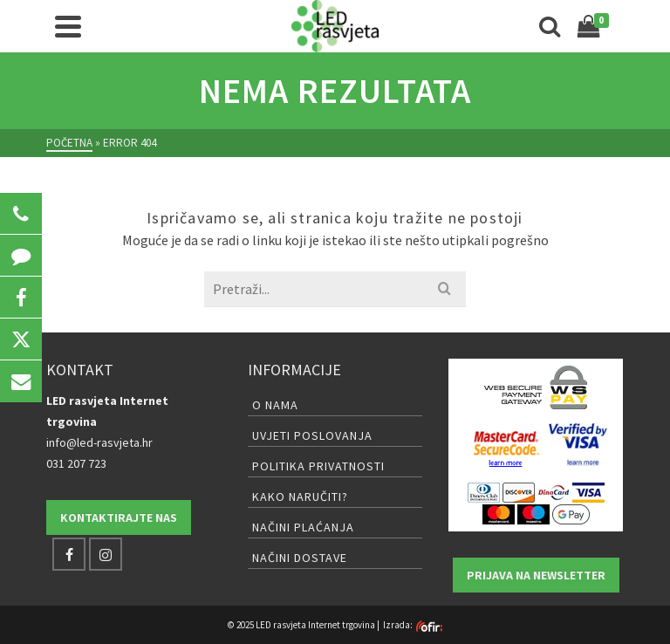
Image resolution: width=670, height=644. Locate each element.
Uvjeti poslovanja (312, 435)
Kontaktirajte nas (119, 517)
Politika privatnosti (318, 466)
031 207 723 (76, 463)
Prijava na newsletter (536, 575)
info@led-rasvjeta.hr (99, 442)
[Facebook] (69, 554)
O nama (275, 405)
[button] (21, 214)
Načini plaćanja (303, 527)
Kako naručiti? (300, 497)
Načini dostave (300, 558)
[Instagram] (106, 554)
